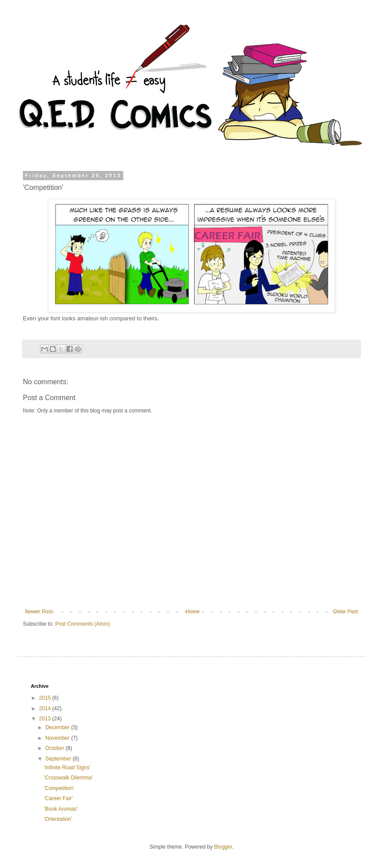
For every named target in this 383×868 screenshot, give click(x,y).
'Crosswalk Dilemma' (68, 778)
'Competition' (59, 788)
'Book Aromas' (61, 809)
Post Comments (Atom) (83, 624)
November (58, 738)
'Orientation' (58, 819)
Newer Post (39, 612)
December (58, 727)
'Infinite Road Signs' (67, 768)
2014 (46, 708)
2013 (46, 719)
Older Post (345, 612)
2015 (46, 698)
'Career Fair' (58, 798)
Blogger (223, 847)
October (55, 748)
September (59, 759)
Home (193, 612)
